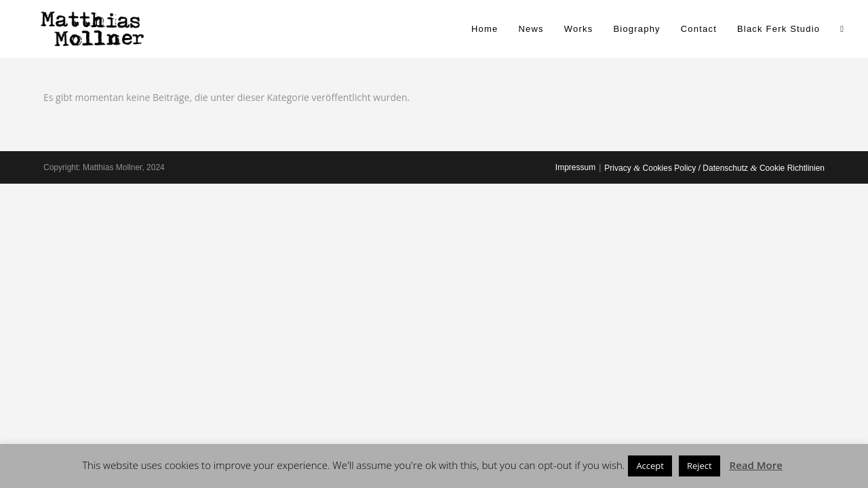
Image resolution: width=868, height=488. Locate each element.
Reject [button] (699, 466)
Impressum (575, 167)
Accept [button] (650, 466)
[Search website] (842, 29)
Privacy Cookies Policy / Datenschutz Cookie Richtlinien (714, 168)
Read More (756, 465)
